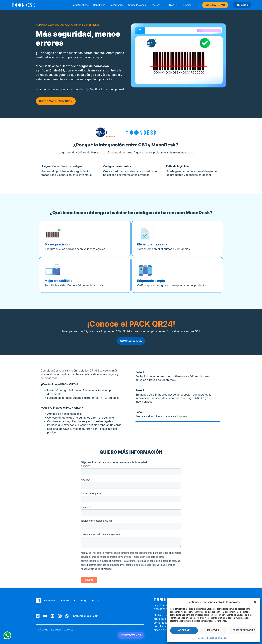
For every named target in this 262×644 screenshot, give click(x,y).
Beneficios (99, 5)
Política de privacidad (217, 638)
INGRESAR (242, 5)
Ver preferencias (243, 630)
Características (80, 5)
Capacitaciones (137, 5)
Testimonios (117, 5)
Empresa (157, 5)
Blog (174, 5)
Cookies (202, 638)
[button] (255, 602)
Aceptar (184, 630)
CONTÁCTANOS (131, 635)
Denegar (213, 630)
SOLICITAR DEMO (215, 5)
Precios (187, 5)
